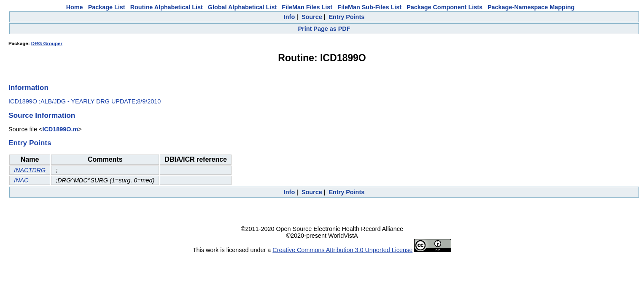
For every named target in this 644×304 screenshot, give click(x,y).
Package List (107, 7)
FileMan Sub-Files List (369, 7)
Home (75, 7)
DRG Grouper (47, 43)
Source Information (42, 115)
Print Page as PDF (324, 29)
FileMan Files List (307, 7)
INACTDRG (30, 170)
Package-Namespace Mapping (531, 7)
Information (28, 87)
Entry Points (346, 17)
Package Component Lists (445, 7)
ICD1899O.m (60, 129)
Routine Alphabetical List (167, 7)
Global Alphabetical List (242, 7)
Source (312, 17)
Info (289, 17)
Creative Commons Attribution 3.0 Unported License (342, 250)
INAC (21, 180)
